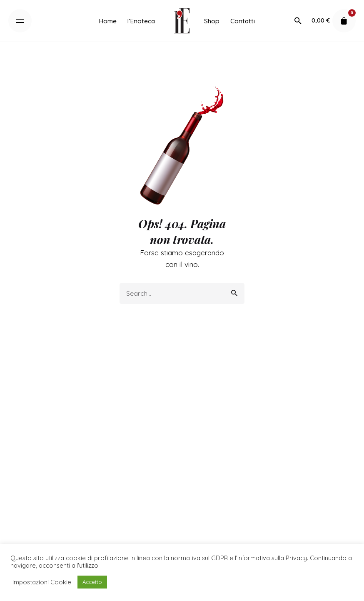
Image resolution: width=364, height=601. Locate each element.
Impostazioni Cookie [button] (42, 582)
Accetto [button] (92, 582)
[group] (108, 21)
